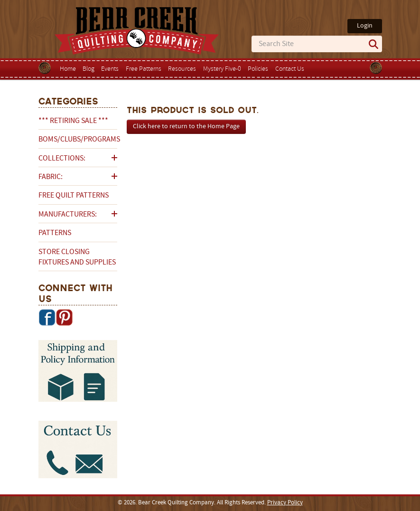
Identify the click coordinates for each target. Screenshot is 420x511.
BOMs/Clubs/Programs (78, 140)
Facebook (47, 317)
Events (110, 69)
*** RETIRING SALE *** (73, 121)
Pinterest (64, 317)
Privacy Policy (285, 503)
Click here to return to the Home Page (186, 127)
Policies (258, 69)
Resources (182, 69)
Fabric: (51, 177)
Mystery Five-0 (222, 69)
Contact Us (290, 69)
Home (68, 69)
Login (365, 26)
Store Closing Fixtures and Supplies (77, 257)
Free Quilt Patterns (74, 196)
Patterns (55, 233)
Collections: (62, 159)
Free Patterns (144, 69)
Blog (89, 69)
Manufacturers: (68, 215)
